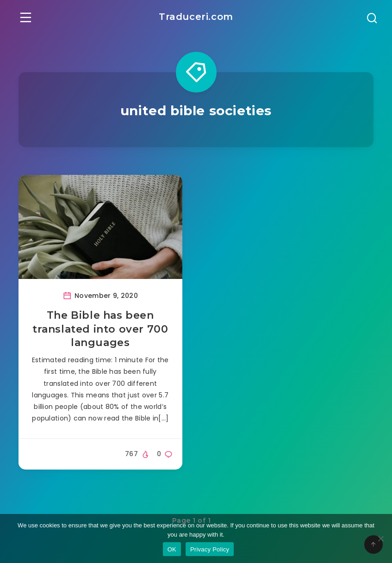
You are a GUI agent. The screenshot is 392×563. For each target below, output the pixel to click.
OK (172, 549)
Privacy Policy (210, 549)
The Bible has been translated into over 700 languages (100, 328)
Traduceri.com (196, 17)
